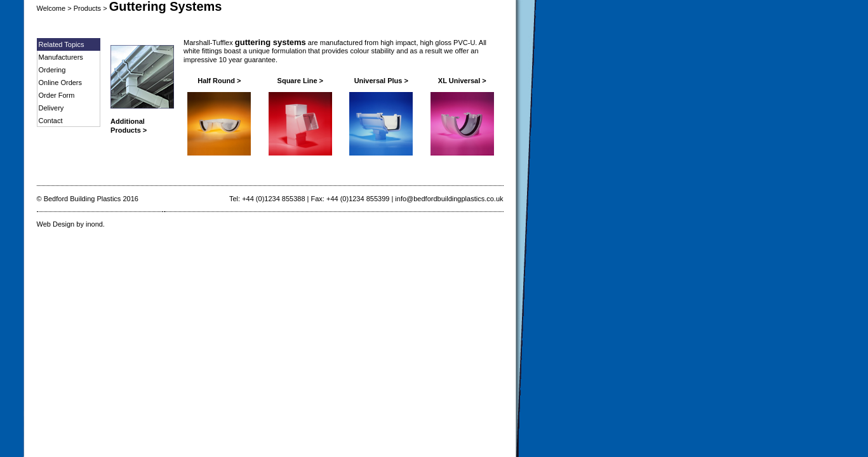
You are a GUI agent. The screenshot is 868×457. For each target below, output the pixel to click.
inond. (95, 224)
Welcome (51, 8)
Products (87, 8)
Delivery (51, 108)
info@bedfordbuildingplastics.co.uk (449, 199)
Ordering (52, 70)
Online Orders (60, 83)
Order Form (57, 95)
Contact (51, 121)
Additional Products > (129, 125)
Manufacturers (61, 57)
